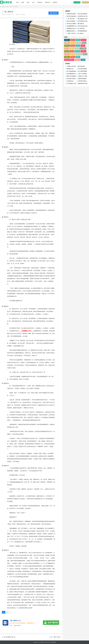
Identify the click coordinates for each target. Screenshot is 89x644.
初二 (4, 612)
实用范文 (55, 2)
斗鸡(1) (66, 51)
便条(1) (72, 40)
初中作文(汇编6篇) (71, 24)
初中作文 (16, 7)
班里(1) (86, 46)
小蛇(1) (71, 48)
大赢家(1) (85, 57)
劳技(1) (72, 46)
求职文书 (47, 2)
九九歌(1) (83, 51)
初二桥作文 (81, 33)
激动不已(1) (72, 54)
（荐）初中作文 (71, 19)
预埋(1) (66, 48)
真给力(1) (82, 40)
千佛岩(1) (83, 54)
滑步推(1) (71, 51)
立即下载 (55, 13)
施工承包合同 (81, 66)
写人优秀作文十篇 (71, 83)
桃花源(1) (67, 40)
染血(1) (82, 43)
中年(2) (81, 46)
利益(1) (77, 43)
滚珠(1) (82, 48)
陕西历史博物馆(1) (78, 57)
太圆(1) (77, 40)
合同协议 (40, 2)
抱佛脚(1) (67, 43)
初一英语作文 (81, 28)
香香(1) (71, 57)
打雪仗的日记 (70, 81)
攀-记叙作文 (81, 24)
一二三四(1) (77, 48)
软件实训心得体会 (71, 79)
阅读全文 (23, 14)
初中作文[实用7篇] (83, 14)
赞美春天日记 (70, 69)
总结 (28, 2)
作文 (33, 2)
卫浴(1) (66, 60)
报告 (23, 2)
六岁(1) (77, 46)
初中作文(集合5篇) (71, 16)
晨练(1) (77, 54)
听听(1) (66, 57)
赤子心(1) (72, 43)
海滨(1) (66, 54)
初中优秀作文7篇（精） (11, 637)
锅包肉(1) (67, 46)
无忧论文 (42, 642)
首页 (18, 2)
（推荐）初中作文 (57, 637)
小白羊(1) (77, 51)
